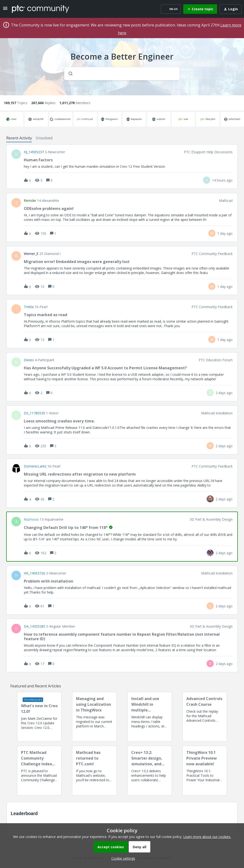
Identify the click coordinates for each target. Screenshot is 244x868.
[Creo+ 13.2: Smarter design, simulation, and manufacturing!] (150, 771)
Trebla (29, 307)
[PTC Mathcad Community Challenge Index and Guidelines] (39, 771)
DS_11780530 (34, 413)
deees (29, 360)
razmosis (31, 519)
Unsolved (44, 138)
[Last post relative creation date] (222, 180)
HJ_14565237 (34, 152)
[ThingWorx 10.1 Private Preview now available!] (205, 771)
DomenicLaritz (35, 466)
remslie (30, 201)
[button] (122, 858)
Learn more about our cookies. (207, 837)
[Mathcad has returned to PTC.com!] (94, 771)
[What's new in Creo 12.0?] (39, 717)
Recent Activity (19, 138)
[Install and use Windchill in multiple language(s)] (150, 717)
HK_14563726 (34, 573)
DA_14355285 (35, 626)
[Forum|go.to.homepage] (41, 9)
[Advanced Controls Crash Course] (205, 717)
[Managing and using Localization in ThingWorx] (94, 717)
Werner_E (31, 254)
